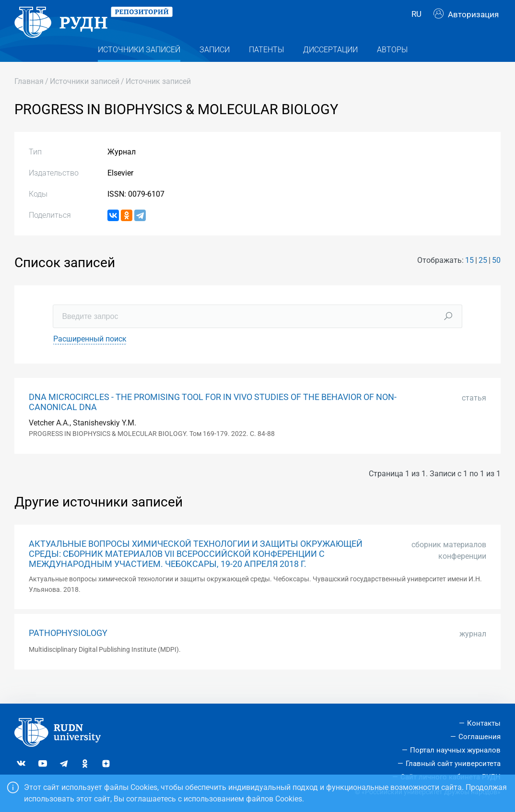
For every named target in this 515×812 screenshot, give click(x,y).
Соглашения (480, 737)
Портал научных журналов (455, 750)
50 (496, 276)
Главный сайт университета (453, 764)
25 (483, 276)
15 (469, 276)
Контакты (484, 723)
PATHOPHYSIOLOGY (68, 648)
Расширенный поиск (90, 354)
